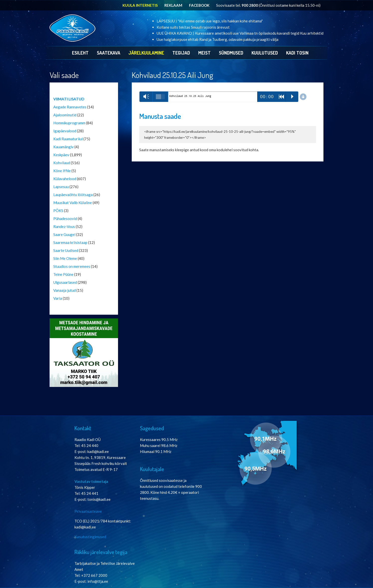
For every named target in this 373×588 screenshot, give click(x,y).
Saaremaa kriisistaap (70, 242)
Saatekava (109, 53)
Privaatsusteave (88, 511)
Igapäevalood (65, 131)
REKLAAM (173, 5)
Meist (204, 53)
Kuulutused (265, 53)
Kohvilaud (62, 163)
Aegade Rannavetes (70, 107)
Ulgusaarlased (65, 282)
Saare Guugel (64, 234)
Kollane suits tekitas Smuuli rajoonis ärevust (193, 27)
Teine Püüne (63, 274)
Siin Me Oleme (65, 258)
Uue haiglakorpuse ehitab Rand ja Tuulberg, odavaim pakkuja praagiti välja (218, 39)
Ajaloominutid (65, 115)
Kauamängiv (63, 147)
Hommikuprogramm (69, 123)
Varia (58, 298)
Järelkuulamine (146, 53)
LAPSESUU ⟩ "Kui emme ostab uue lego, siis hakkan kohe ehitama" (210, 21)
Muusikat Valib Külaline (73, 203)
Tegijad (181, 53)
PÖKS (58, 211)
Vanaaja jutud (64, 290)
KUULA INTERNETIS (140, 5)
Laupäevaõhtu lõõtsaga (73, 195)
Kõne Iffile (62, 171)
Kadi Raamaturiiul (68, 139)
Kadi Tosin (297, 53)
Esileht (80, 53)
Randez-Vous (64, 226)
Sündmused (231, 53)
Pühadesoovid (65, 219)
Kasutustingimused (90, 537)
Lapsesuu (61, 187)
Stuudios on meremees (72, 266)
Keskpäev (61, 155)
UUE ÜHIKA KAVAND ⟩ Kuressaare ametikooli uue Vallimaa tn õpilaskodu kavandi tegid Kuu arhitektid (240, 33)
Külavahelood (65, 179)
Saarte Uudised (66, 250)
